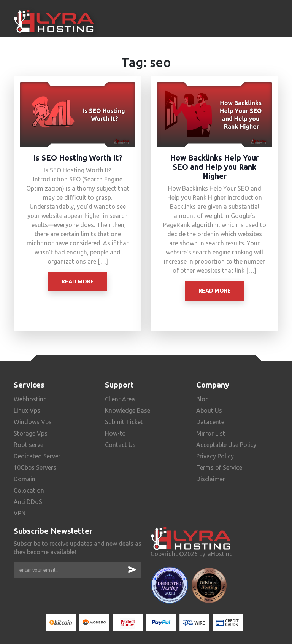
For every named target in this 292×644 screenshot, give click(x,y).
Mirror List (211, 433)
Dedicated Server (37, 456)
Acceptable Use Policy (226, 445)
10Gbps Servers (35, 467)
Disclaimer (211, 479)
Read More (78, 281)
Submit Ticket (124, 422)
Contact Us (120, 445)
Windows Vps (33, 422)
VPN (20, 513)
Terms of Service (219, 467)
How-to (115, 433)
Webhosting (30, 399)
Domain (25, 479)
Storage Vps (31, 433)
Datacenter (211, 422)
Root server (30, 445)
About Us (209, 410)
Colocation (29, 490)
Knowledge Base (128, 410)
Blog (202, 399)
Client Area (120, 399)
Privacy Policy (215, 456)
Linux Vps (27, 410)
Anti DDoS (28, 502)
